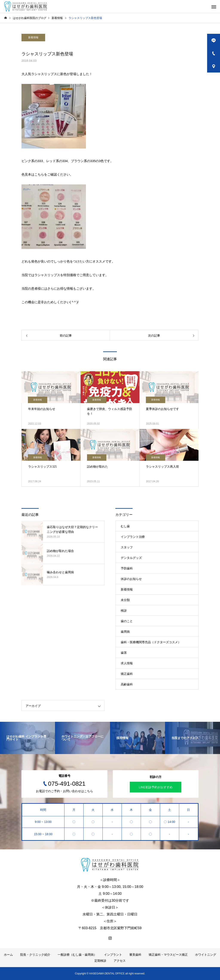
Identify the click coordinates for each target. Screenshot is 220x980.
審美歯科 (135, 955)
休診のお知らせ (131, 579)
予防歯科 (127, 568)
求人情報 (127, 663)
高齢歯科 (127, 684)
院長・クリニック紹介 (35, 955)
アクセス (120, 961)
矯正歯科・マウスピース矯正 (168, 955)
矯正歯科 (127, 674)
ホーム (8, 955)
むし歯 (125, 526)
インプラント (113, 955)
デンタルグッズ (131, 558)
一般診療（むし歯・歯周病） (77, 955)
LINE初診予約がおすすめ (156, 787)
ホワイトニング (206, 955)
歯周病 (125, 632)
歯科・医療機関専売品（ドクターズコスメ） (151, 642)
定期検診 (100, 961)
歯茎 (124, 653)
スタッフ (127, 547)
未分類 (125, 600)
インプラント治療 (133, 537)
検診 (124, 611)
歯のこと (127, 621)
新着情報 (33, 37)
